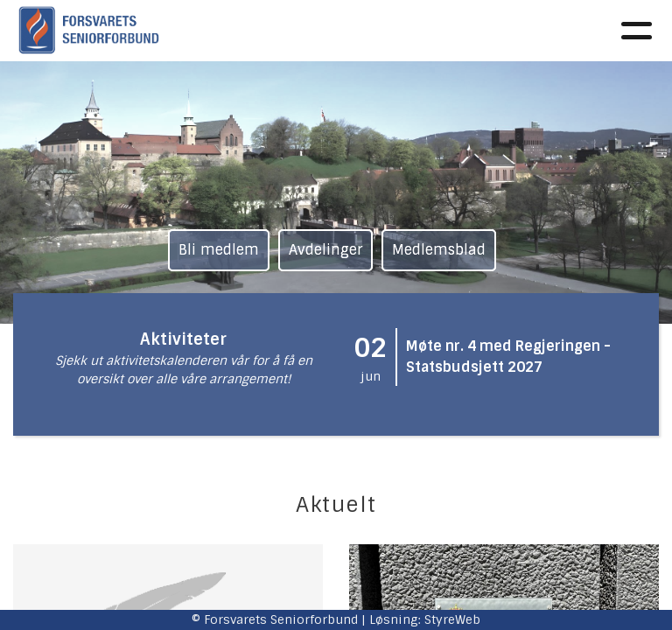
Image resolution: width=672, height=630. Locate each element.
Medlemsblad (439, 250)
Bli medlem (219, 250)
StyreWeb (452, 619)
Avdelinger (325, 250)
